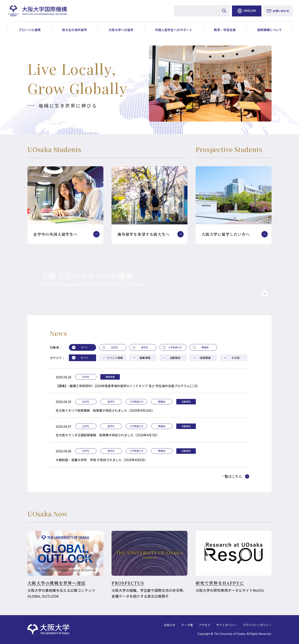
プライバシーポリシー (257, 625)
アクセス (205, 625)
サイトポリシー (226, 625)
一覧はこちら (232, 476)
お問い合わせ (281, 11)
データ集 (187, 625)
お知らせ (170, 625)
